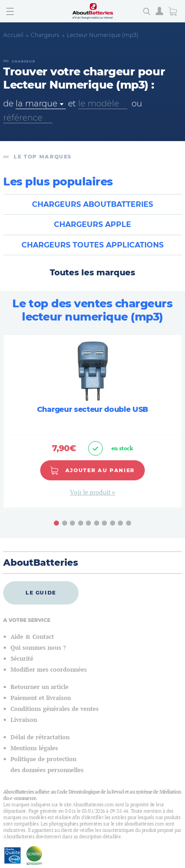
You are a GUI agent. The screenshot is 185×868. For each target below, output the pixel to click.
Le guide (41, 593)
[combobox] (40, 104)
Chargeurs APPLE (92, 224)
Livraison (24, 720)
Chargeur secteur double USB (92, 409)
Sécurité (22, 659)
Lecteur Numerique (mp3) (103, 35)
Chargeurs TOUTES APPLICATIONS (92, 245)
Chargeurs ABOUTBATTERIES (92, 204)
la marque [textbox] (36, 104)
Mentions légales (34, 748)
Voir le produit (91, 492)
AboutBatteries (41, 563)
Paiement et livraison (41, 698)
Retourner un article (40, 687)
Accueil (13, 35)
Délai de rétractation (40, 737)
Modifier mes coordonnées (49, 670)
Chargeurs (45, 35)
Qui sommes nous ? (38, 648)
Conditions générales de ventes (55, 709)
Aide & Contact (32, 637)
